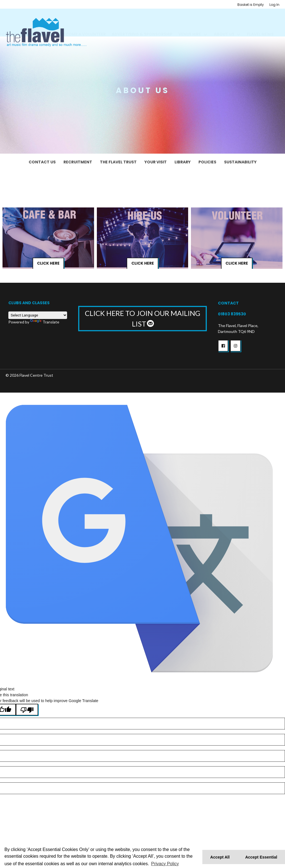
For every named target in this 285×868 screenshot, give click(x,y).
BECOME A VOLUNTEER (83, 28)
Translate (45, 322)
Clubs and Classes (29, 303)
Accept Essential (261, 857)
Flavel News (260, 28)
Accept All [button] (220, 857)
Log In (274, 5)
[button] (223, 346)
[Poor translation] (27, 710)
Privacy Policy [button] (165, 864)
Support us (35, 28)
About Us (224, 28)
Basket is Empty (251, 5)
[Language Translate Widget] (38, 315)
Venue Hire (190, 28)
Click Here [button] (48, 263)
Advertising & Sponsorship (142, 28)
